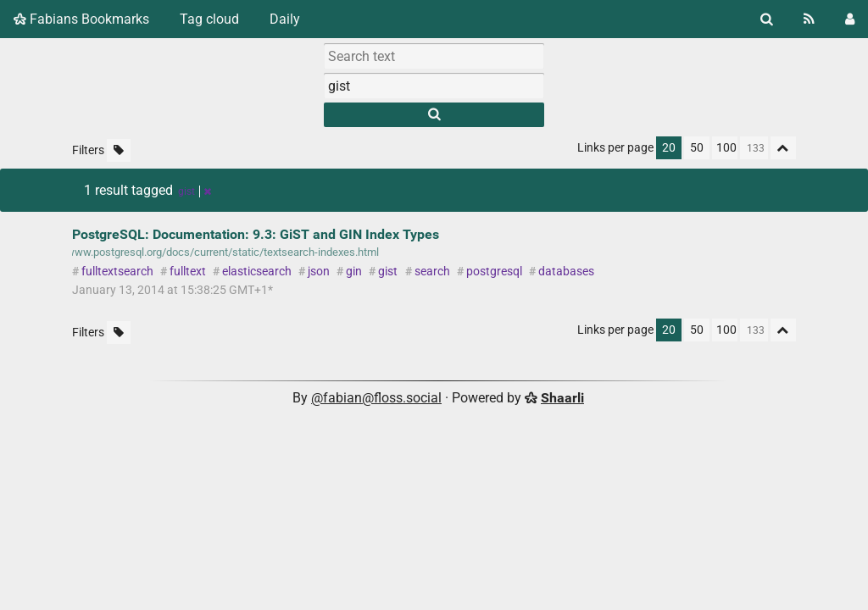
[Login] (850, 19)
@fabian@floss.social (376, 398)
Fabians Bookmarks (81, 19)
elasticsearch (257, 272)
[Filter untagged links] (119, 150)
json (319, 272)
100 (726, 148)
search (432, 272)
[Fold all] (783, 148)
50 (697, 148)
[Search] (767, 19)
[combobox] (434, 86)
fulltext (188, 272)
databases (566, 272)
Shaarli (562, 398)
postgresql (494, 272)
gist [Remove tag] (195, 191)
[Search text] (434, 56)
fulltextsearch (117, 272)
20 (669, 148)
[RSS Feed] (809, 19)
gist (388, 272)
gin (354, 272)
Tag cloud (209, 19)
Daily (285, 19)
